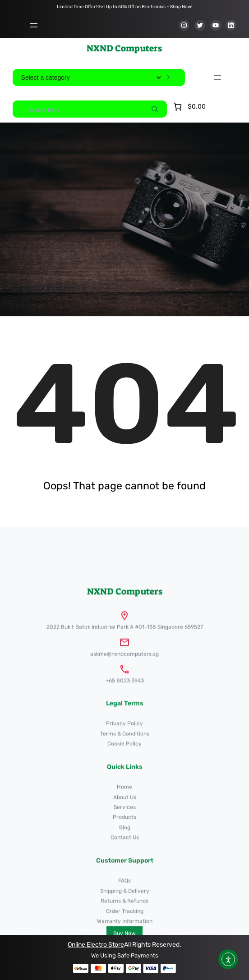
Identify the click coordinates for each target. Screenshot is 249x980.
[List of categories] (91, 77)
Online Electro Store (96, 945)
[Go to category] (169, 77)
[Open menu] (34, 25)
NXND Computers (124, 48)
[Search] (155, 109)
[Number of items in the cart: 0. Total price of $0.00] (189, 107)
